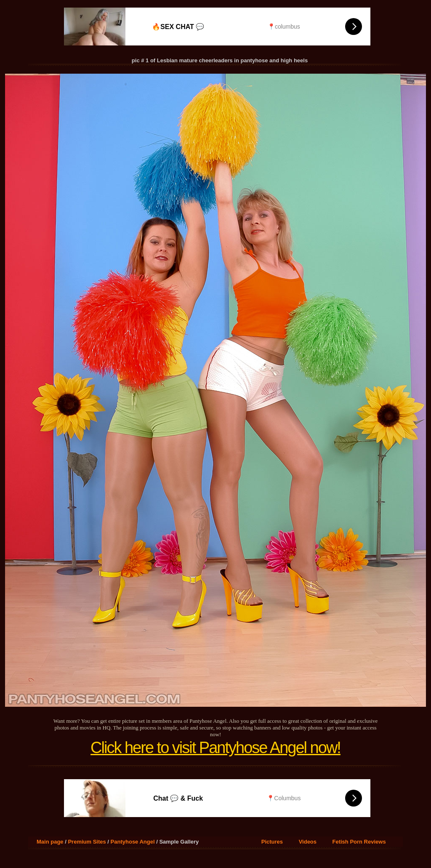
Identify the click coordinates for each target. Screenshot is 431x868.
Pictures (272, 842)
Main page (50, 842)
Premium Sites (87, 842)
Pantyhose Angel (133, 842)
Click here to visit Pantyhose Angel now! (215, 748)
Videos (308, 842)
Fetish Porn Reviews (359, 842)
